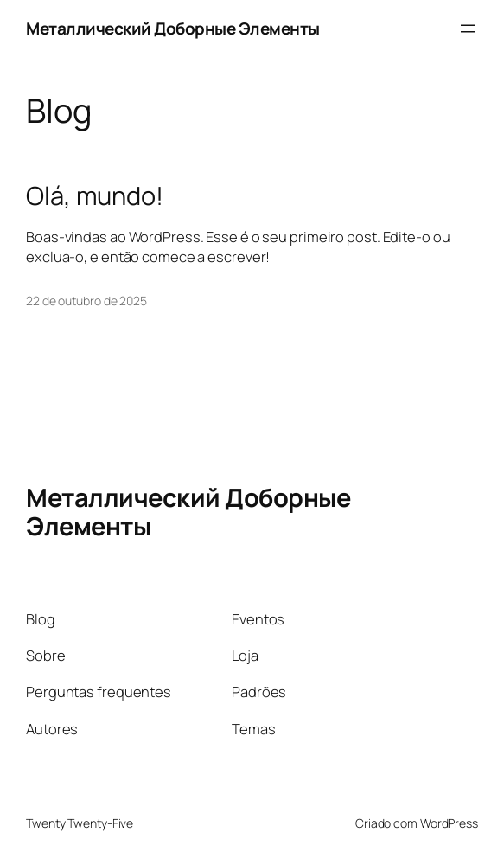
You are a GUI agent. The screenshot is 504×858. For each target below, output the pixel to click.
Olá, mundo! (95, 196)
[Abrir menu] (468, 29)
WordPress (449, 823)
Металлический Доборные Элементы (173, 29)
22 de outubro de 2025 (86, 301)
